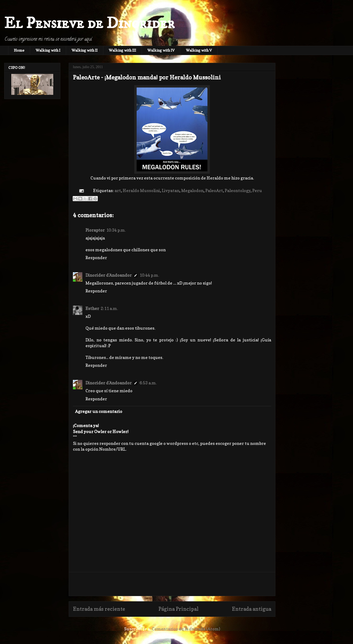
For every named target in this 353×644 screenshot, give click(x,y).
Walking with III (122, 50)
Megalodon (192, 190)
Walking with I (48, 50)
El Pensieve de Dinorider (89, 23)
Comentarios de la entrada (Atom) (186, 629)
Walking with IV (161, 50)
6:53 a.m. (148, 383)
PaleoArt (214, 190)
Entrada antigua (252, 609)
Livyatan (171, 190)
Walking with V (199, 50)
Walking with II (85, 50)
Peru (257, 190)
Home (19, 50)
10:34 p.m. (116, 230)
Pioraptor (95, 230)
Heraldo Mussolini (141, 190)
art (118, 190)
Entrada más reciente (99, 609)
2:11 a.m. (109, 308)
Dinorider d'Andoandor (109, 275)
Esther (92, 308)
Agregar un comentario (99, 411)
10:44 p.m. (149, 275)
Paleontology (238, 190)
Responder (96, 258)
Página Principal (178, 609)
